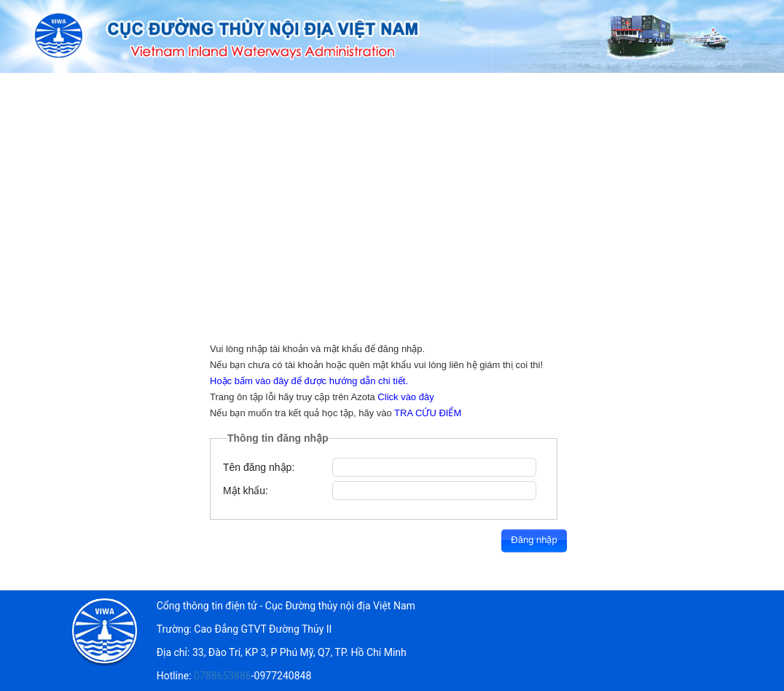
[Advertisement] (392, 182)
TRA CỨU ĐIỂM (428, 413)
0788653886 (223, 676)
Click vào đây (405, 397)
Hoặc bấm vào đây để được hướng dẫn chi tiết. (309, 381)
